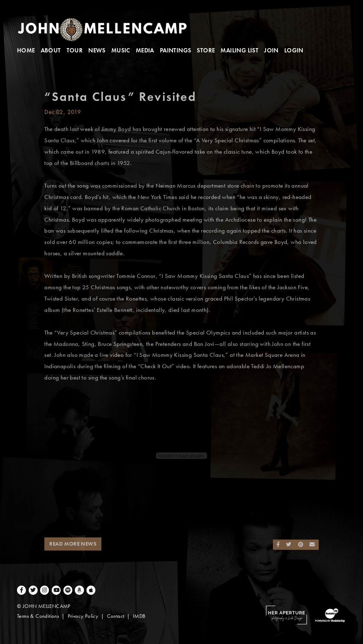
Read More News (73, 544)
